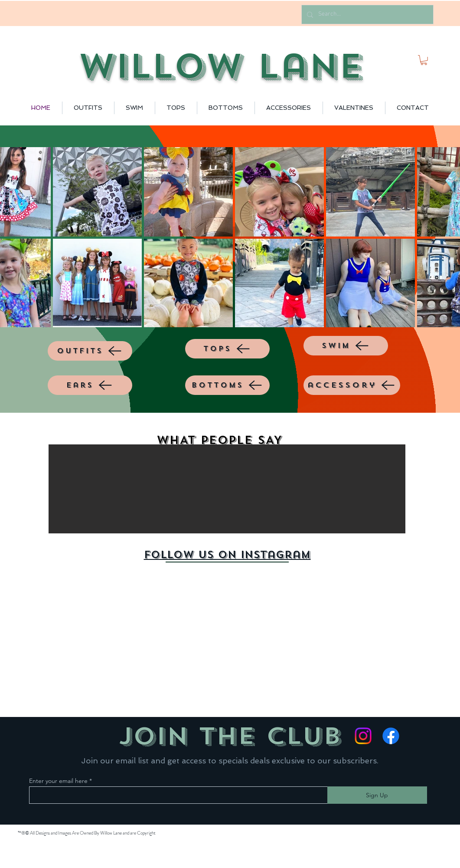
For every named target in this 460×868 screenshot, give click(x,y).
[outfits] (90, 351)
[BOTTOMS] (227, 385)
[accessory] (352, 385)
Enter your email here (58, 781)
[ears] (90, 385)
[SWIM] (346, 346)
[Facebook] (391, 736)
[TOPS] (227, 349)
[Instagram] (363, 736)
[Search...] (367, 15)
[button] (424, 60)
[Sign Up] (377, 795)
